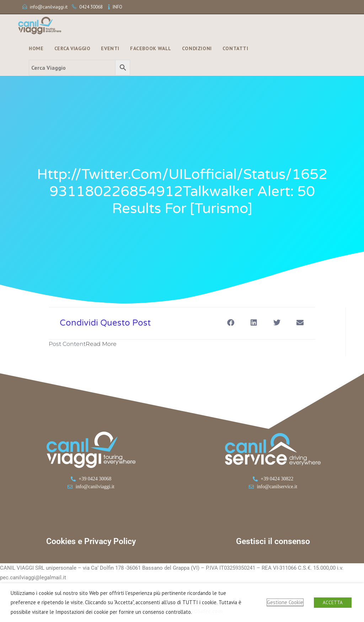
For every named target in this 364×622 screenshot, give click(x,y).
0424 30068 (91, 7)
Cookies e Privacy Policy (91, 541)
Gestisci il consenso (273, 541)
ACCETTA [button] (333, 603)
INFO (117, 7)
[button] (231, 323)
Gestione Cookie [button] (285, 602)
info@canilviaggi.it (49, 7)
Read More (101, 344)
